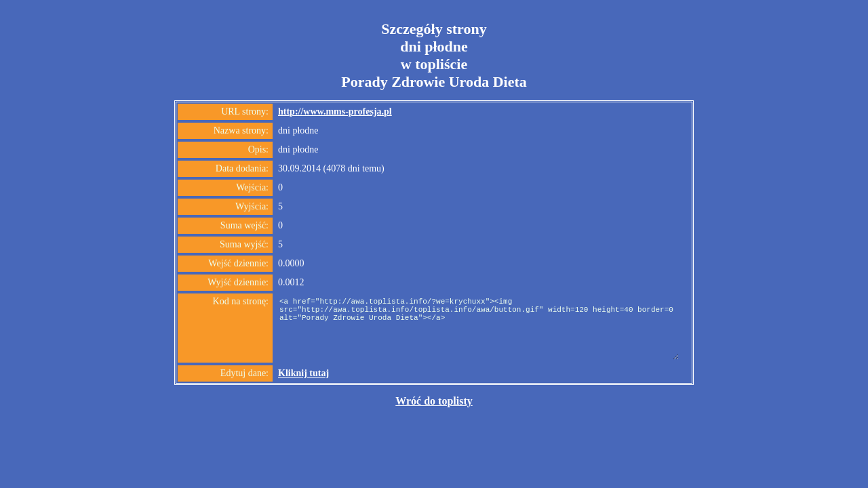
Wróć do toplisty (434, 401)
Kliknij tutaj (303, 373)
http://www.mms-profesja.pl (335, 111)
